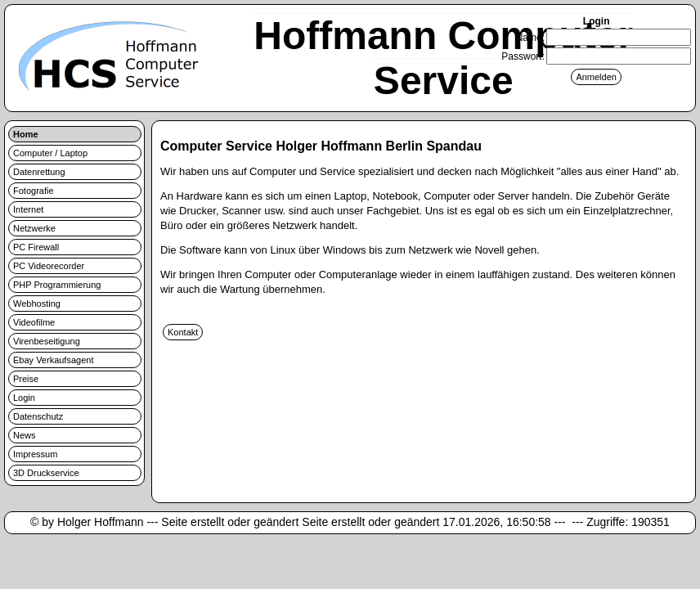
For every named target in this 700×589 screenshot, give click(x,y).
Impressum (35, 454)
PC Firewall (36, 247)
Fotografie (34, 191)
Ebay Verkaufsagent (53, 360)
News (25, 435)
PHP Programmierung (57, 285)
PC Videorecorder (49, 266)
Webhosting (37, 303)
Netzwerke (34, 228)
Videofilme (34, 322)
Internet (28, 209)
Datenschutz (38, 416)
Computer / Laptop (50, 153)
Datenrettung (39, 172)
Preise (26, 379)
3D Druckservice (46, 473)
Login (24, 398)
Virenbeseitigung (47, 341)
